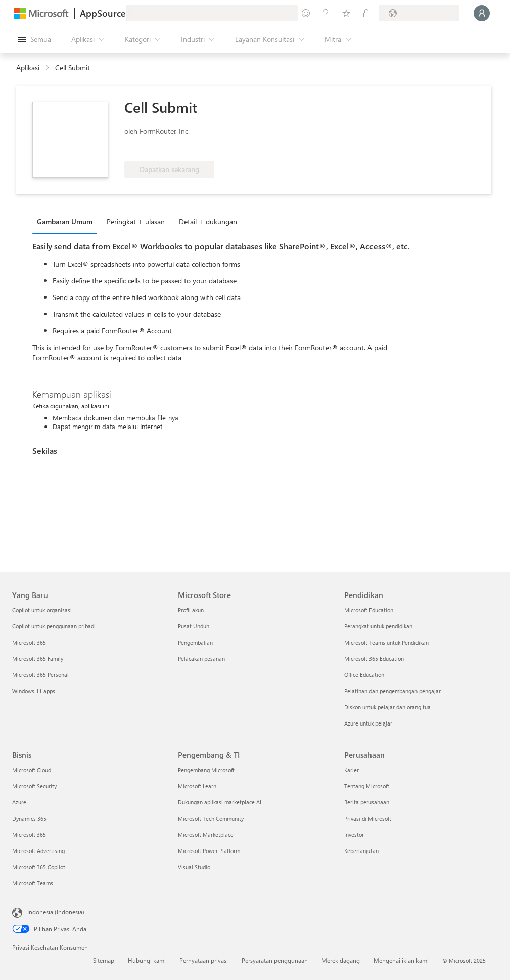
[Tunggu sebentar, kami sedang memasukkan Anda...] (482, 13)
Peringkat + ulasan (136, 221)
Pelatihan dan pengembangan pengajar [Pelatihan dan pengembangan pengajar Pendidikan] (392, 691)
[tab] (67, 221)
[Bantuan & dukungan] (326, 13)
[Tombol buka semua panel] (35, 39)
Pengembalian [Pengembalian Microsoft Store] (195, 642)
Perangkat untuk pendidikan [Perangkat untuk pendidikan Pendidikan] (378, 626)
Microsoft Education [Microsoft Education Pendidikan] (369, 610)
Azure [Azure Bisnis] (19, 802)
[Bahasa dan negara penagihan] (419, 13)
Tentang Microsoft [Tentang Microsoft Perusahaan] (367, 786)
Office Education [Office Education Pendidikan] (364, 675)
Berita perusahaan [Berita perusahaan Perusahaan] (367, 802)
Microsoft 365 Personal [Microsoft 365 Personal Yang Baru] (40, 675)
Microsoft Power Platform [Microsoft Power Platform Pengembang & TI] (209, 851)
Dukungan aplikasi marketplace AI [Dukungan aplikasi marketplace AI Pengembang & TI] (220, 802)
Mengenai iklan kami (401, 960)
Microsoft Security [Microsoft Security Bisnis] (34, 786)
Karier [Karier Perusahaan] (352, 770)
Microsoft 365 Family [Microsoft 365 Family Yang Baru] (38, 658)
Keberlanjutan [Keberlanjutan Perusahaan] (361, 851)
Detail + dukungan (208, 221)
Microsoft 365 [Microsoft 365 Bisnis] (29, 835)
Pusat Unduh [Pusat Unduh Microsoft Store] (194, 626)
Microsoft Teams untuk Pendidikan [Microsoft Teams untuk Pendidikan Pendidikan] (386, 642)
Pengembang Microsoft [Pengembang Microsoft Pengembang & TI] (206, 770)
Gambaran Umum (65, 221)
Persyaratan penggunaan (275, 960)
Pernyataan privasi (204, 960)
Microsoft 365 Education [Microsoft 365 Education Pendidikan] (374, 658)
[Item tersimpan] (346, 13)
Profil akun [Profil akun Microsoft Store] (191, 610)
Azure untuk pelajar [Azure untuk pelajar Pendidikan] (368, 723)
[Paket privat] (366, 13)
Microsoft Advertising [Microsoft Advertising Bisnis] (38, 851)
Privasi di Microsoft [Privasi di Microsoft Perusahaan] (368, 818)
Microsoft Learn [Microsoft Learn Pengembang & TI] (197, 786)
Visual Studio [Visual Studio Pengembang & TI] (194, 867)
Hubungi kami (147, 960)
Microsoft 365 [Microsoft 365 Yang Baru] (29, 642)
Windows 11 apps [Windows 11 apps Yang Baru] (34, 691)
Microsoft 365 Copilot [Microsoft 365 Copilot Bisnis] (39, 867)
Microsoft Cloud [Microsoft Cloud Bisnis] (32, 770)
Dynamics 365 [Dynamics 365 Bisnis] (29, 818)
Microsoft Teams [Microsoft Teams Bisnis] (33, 883)
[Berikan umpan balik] (306, 13)
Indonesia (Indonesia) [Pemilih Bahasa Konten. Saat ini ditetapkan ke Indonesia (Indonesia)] (56, 912)
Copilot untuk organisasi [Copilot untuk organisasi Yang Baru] (42, 610)
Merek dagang (341, 960)
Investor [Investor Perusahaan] (354, 835)
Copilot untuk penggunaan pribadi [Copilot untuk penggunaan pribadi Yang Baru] (54, 626)
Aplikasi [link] (28, 68)
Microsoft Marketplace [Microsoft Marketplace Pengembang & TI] (206, 835)
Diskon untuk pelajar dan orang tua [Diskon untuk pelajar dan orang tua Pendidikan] (387, 707)
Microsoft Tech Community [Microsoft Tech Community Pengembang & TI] (211, 818)
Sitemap (104, 960)
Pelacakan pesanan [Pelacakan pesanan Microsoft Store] (201, 658)
